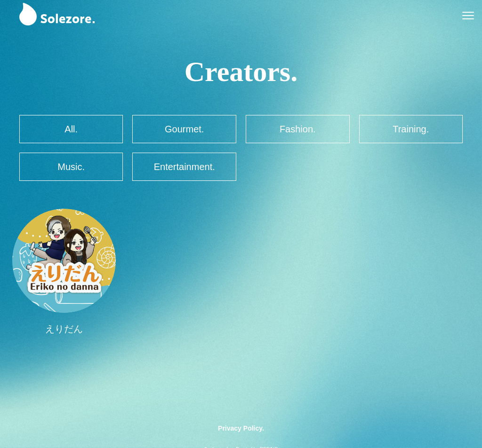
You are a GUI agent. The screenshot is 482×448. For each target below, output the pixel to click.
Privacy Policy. (241, 428)
